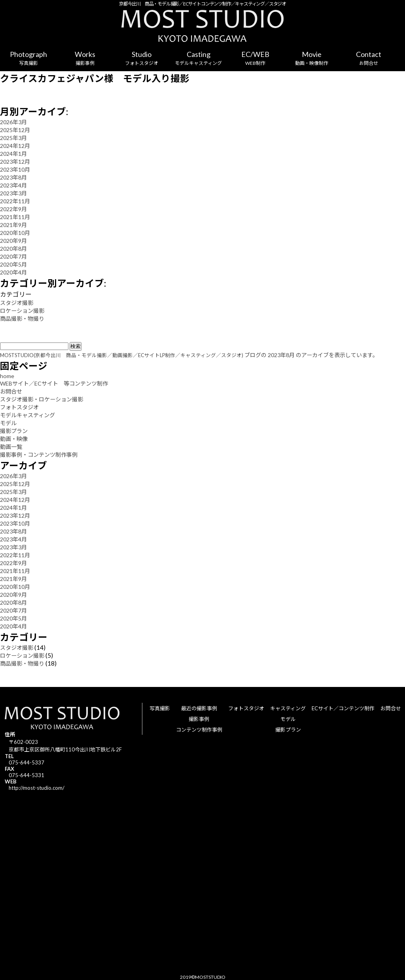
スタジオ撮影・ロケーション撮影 (42, 399)
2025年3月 (13, 138)
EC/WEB (255, 58)
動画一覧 (11, 447)
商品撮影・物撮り (22, 319)
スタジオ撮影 (17, 303)
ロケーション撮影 (22, 311)
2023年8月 (13, 177)
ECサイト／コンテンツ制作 (343, 708)
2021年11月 (15, 217)
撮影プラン (14, 431)
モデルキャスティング (27, 415)
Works (85, 58)
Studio (142, 58)
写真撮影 (160, 708)
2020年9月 (13, 241)
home (7, 376)
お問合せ (11, 391)
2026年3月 (13, 122)
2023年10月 (15, 169)
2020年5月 (13, 264)
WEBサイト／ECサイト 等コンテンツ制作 (54, 383)
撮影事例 (199, 719)
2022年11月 (15, 201)
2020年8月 (13, 249)
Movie (312, 58)
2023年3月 (13, 193)
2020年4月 (13, 272)
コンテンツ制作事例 (199, 730)
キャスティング (288, 708)
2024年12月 (15, 146)
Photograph (28, 58)
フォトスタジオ (19, 407)
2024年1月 (13, 154)
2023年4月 (13, 185)
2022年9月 (13, 209)
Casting (198, 58)
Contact (368, 58)
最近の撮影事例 (199, 708)
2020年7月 (13, 256)
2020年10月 (15, 233)
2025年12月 (15, 130)
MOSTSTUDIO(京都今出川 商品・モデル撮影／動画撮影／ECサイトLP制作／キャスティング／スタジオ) (122, 355)
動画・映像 (14, 439)
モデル (8, 423)
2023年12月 (15, 162)
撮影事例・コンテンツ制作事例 (39, 455)
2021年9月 (13, 225)
